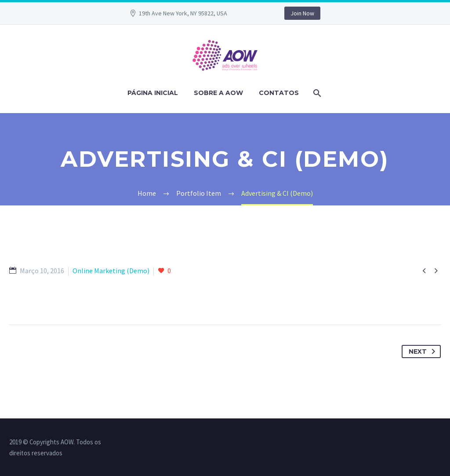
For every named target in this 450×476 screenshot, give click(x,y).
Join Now (302, 13)
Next (424, 352)
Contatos (279, 93)
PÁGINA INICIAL (153, 93)
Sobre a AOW (218, 93)
